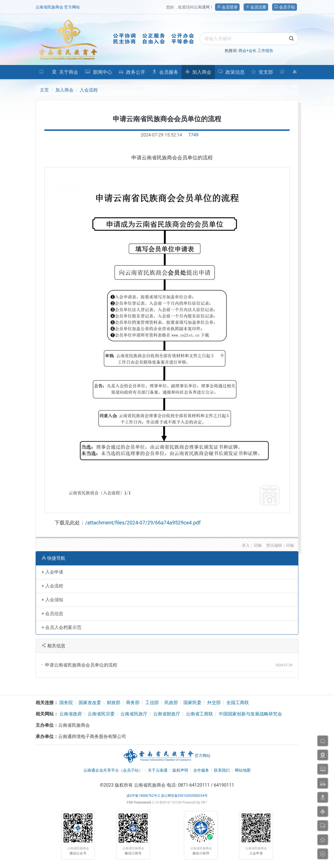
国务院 (66, 703)
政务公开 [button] (132, 72)
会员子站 (285, 7)
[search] (249, 39)
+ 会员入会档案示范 (61, 627)
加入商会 (64, 90)
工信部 (152, 703)
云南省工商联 (199, 714)
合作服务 (201, 770)
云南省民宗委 (101, 714)
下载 (282, 74)
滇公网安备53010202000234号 (184, 796)
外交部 (214, 703)
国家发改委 (90, 703)
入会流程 (89, 90)
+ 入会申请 (52, 572)
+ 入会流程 (52, 586)
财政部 (114, 703)
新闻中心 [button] (98, 72)
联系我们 (222, 770)
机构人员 (295, 74)
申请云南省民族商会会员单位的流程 (81, 665)
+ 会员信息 (52, 614)
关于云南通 (158, 770)
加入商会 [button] (198, 72)
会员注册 (256, 7)
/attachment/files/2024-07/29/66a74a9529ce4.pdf (143, 523)
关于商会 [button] (65, 72)
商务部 (133, 703)
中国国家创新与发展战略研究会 (250, 714)
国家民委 (192, 703)
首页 (41, 74)
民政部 (171, 703)
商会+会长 (248, 51)
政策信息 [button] (231, 72)
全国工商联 (238, 703)
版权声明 (180, 770)
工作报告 (265, 51)
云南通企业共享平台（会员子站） (113, 770)
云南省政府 (71, 714)
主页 (44, 90)
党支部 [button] (262, 72)
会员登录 (227, 7)
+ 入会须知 (52, 600)
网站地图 (243, 770)
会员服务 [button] (165, 72)
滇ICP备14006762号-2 (143, 796)
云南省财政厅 (167, 714)
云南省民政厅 (134, 714)
